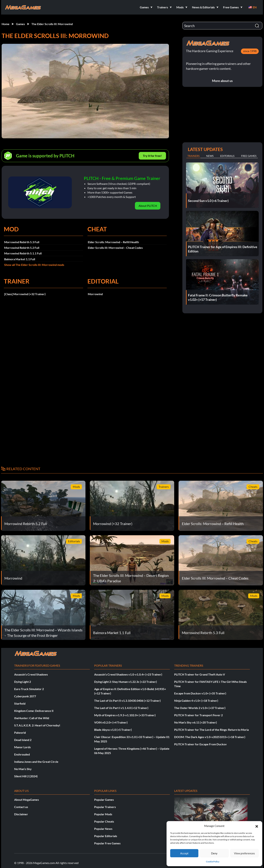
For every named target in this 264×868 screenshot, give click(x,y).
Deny (214, 853)
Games (20, 24)
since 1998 (250, 51)
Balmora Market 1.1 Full (20, 259)
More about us (222, 81)
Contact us (21, 807)
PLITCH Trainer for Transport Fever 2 (198, 715)
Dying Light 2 (23, 682)
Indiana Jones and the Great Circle (36, 762)
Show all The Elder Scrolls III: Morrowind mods (34, 265)
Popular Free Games (107, 843)
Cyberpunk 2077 (25, 696)
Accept (184, 853)
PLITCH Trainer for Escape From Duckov (200, 744)
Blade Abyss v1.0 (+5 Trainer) (113, 730)
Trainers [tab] (193, 156)
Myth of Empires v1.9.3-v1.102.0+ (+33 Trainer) (125, 715)
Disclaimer (21, 814)
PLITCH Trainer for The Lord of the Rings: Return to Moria (211, 730)
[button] (257, 826)
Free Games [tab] (249, 156)
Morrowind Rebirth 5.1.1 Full (23, 253)
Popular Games (104, 800)
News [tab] (210, 156)
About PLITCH (148, 206)
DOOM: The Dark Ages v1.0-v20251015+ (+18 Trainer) (210, 737)
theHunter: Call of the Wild (32, 718)
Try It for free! (152, 156)
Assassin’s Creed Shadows (31, 674)
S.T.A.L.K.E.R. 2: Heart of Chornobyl (37, 725)
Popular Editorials (106, 836)
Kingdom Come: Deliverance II (34, 711)
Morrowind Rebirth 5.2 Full (22, 248)
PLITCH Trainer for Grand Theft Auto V (200, 674)
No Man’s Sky (23, 769)
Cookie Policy (213, 862)
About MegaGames (27, 800)
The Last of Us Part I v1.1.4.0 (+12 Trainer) (121, 708)
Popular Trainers (105, 807)
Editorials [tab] (227, 156)
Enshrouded (22, 754)
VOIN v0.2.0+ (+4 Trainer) (111, 722)
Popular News (103, 829)
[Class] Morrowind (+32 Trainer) (25, 294)
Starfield (20, 703)
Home (6, 24)
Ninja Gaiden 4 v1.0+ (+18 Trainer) (196, 701)
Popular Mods (103, 814)
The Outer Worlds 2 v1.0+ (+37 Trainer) (200, 708)
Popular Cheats (104, 821)
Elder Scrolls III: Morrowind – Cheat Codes (115, 248)
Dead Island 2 (23, 740)
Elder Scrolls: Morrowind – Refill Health (113, 242)
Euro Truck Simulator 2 (29, 689)
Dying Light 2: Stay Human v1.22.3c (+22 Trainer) (126, 682)
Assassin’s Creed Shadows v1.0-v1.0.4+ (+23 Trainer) (128, 674)
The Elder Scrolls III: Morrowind (52, 24)
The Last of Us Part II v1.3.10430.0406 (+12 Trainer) (127, 701)
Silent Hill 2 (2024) (26, 776)
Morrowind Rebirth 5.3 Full (22, 242)
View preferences (244, 853)
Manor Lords (22, 747)
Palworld (20, 733)
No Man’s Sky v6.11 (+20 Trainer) (196, 722)
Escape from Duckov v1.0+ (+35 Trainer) (200, 693)
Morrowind (95, 294)
